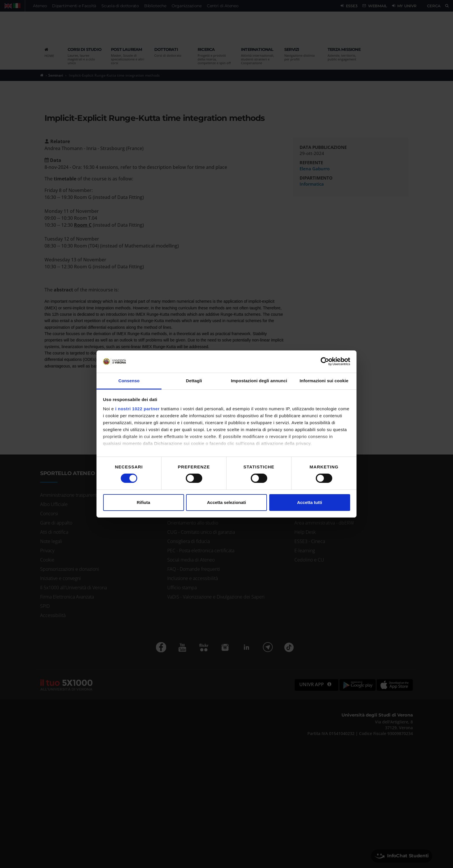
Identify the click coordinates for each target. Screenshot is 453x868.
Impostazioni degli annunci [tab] (259, 381)
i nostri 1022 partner (138, 409)
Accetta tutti (310, 502)
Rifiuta (143, 502)
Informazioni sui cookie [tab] (324, 381)
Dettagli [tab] (194, 381)
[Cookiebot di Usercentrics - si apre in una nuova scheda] (325, 361)
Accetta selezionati (226, 502)
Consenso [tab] (129, 381)
